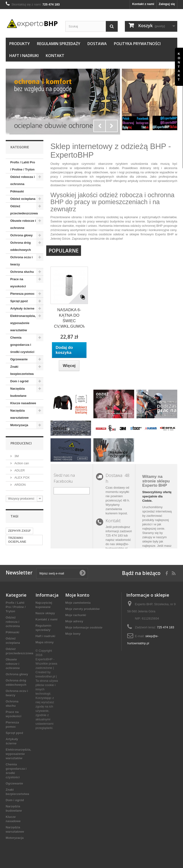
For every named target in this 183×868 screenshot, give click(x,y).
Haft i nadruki (24, 56)
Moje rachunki (76, 615)
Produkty (20, 44)
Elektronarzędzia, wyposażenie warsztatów (23, 323)
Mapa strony (45, 642)
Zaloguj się (167, 4)
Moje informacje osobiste (84, 628)
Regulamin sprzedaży (59, 44)
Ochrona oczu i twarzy (21, 261)
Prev (100, 126)
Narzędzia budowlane (18, 392)
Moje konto (77, 595)
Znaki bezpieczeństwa (22, 370)
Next (112, 126)
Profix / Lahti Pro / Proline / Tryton (23, 166)
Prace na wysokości (18, 283)
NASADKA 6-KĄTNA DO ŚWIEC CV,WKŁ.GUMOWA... (69, 318)
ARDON (20, 485)
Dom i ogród (19, 381)
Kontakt (55, 56)
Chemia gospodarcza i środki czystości (22, 345)
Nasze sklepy (45, 613)
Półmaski (17, 191)
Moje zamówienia (78, 603)
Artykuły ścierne (22, 308)
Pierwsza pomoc (22, 294)
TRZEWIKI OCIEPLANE (17, 540)
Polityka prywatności (137, 44)
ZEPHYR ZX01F (19, 531)
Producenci (21, 443)
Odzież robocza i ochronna (23, 180)
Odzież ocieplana (23, 199)
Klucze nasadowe (23, 403)
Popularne (64, 251)
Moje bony (73, 634)
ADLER (19, 470)
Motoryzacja (19, 425)
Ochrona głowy (21, 235)
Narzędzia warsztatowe (19, 414)
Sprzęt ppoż (19, 301)
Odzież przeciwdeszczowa (24, 210)
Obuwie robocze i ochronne (23, 224)
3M (16, 456)
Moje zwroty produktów (82, 609)
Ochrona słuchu (22, 272)
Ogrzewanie (19, 359)
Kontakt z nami (143, 4)
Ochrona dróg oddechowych (21, 246)
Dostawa (97, 44)
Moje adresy (74, 621)
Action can (21, 463)
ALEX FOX (22, 478)
